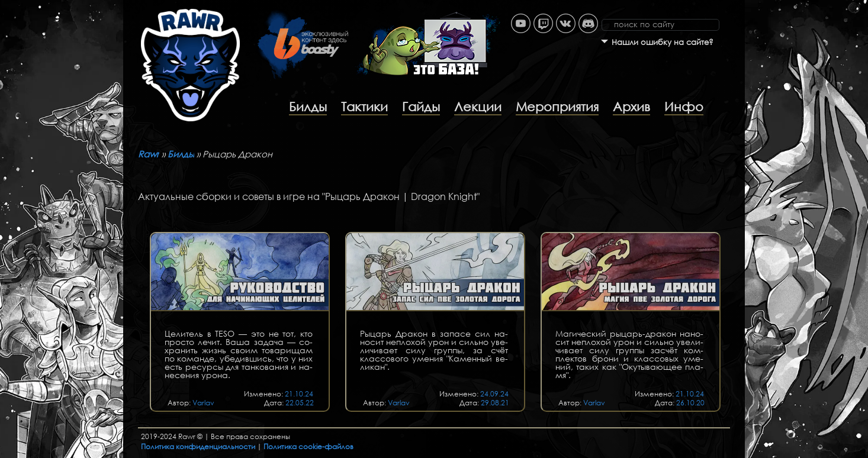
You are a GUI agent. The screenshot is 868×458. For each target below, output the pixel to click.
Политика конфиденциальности (198, 446)
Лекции (478, 107)
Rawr (149, 154)
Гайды (421, 107)
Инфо (684, 107)
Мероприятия (557, 107)
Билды (308, 107)
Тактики (364, 107)
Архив (631, 107)
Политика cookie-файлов (308, 446)
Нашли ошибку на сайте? (663, 42)
